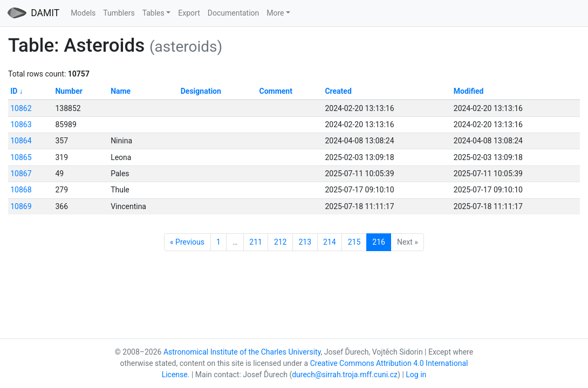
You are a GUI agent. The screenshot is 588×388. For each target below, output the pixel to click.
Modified (469, 91)
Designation (201, 91)
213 (305, 242)
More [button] (275, 13)
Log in (416, 375)
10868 (21, 190)
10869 (21, 206)
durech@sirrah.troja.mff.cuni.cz (345, 375)
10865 (21, 157)
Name (121, 91)
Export (189, 13)
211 (256, 242)
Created (338, 91)
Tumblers (119, 13)
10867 (21, 174)
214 (330, 242)
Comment (275, 91)
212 (281, 242)
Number (69, 91)
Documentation (234, 13)
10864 (21, 141)
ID (14, 91)
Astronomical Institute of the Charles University (242, 352)
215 (354, 242)
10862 (21, 108)
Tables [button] (153, 13)
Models (83, 13)
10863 (21, 124)
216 (379, 242)
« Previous (187, 242)
